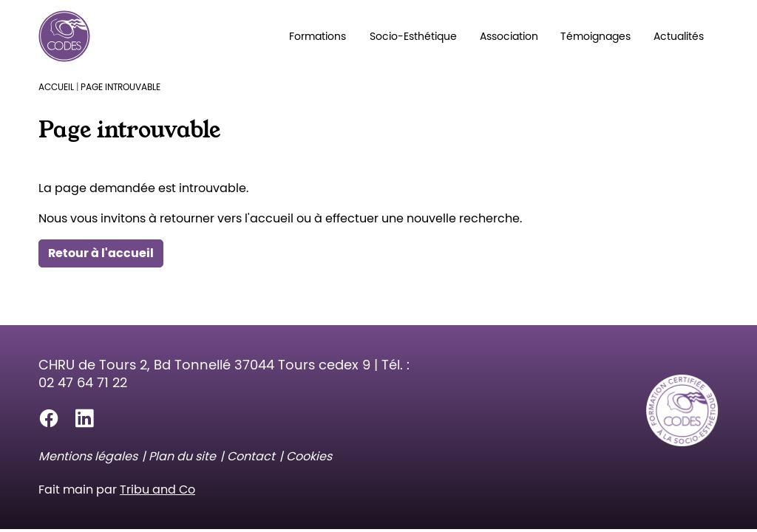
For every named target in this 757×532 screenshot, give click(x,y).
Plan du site (182, 456)
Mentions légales (88, 456)
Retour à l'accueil (101, 253)
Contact (251, 456)
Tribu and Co (157, 490)
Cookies (309, 456)
